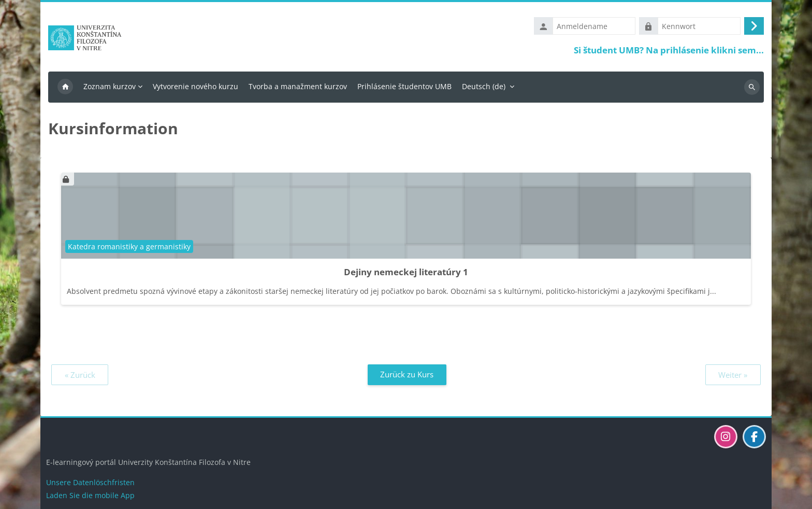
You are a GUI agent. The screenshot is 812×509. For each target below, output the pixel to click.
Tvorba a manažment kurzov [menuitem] (298, 86)
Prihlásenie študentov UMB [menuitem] (404, 86)
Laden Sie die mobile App (90, 495)
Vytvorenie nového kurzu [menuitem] (195, 86)
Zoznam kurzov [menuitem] (110, 86)
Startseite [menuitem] (65, 87)
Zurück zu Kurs (407, 374)
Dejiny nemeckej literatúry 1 (406, 272)
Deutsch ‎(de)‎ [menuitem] (484, 86)
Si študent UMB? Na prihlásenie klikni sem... (669, 50)
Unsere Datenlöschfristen (90, 482)
